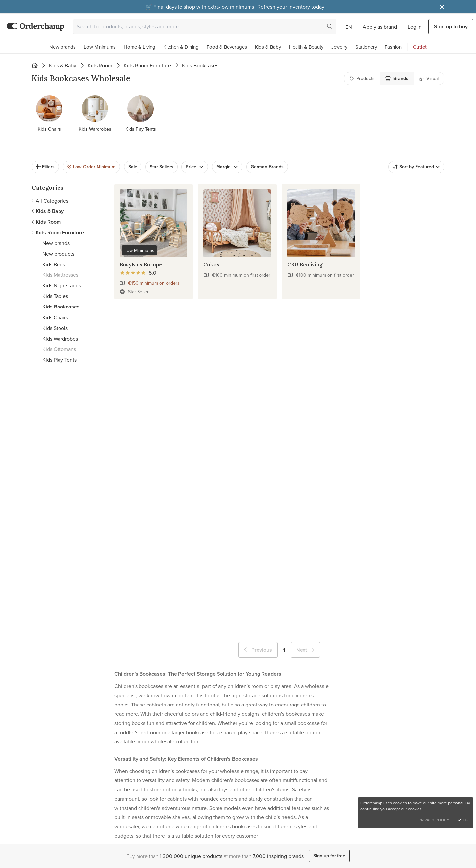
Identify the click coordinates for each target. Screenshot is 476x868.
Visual (429, 78)
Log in (415, 27)
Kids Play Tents (59, 360)
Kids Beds (54, 264)
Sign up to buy (451, 27)
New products (58, 254)
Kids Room (100, 65)
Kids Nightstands (62, 285)
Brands (397, 78)
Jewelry (339, 47)
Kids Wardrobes (60, 339)
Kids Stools (55, 328)
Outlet (420, 47)
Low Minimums (100, 47)
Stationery (366, 47)
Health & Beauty (306, 47)
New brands (62, 47)
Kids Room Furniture (147, 65)
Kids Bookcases (61, 307)
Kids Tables (55, 296)
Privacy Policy (434, 820)
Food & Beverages (227, 47)
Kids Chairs (55, 317)
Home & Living (139, 47)
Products (362, 78)
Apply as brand (380, 27)
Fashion (393, 47)
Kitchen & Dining (181, 47)
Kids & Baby (268, 47)
